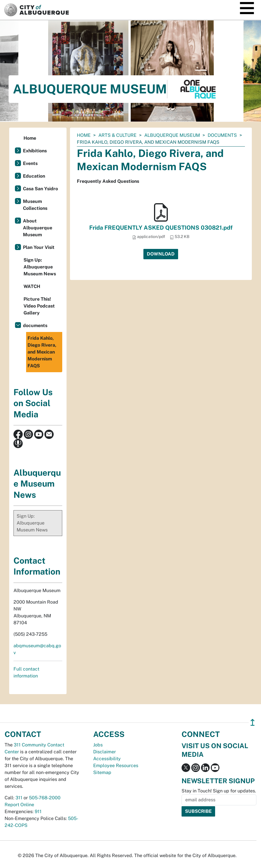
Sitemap (102, 772)
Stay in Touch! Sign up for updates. (219, 791)
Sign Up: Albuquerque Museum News (40, 267)
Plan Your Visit (39, 247)
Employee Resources (116, 766)
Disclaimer (105, 752)
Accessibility (107, 759)
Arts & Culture (117, 135)
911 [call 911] (38, 812)
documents (222, 135)
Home (84, 135)
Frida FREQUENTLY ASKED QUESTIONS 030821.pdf (161, 228)
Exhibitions (35, 151)
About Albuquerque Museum (38, 228)
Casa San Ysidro (40, 189)
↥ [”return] (253, 722)
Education (34, 176)
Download (161, 254)
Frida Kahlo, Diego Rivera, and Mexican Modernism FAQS (42, 352)
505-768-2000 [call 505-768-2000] (45, 798)
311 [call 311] (19, 798)
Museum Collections (35, 205)
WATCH (32, 286)
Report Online (19, 805)
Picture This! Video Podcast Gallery (39, 306)
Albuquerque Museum (172, 135)
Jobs (98, 745)
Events (30, 163)
